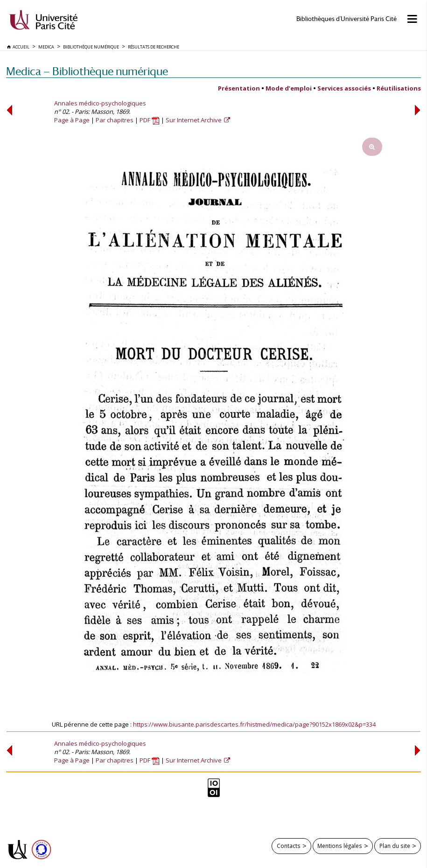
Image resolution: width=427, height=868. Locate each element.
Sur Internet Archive (194, 120)
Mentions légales (340, 846)
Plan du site (395, 846)
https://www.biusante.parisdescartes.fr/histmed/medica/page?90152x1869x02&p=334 (254, 724)
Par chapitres (115, 120)
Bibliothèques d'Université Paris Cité (346, 19)
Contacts (289, 846)
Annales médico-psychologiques (100, 103)
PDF (150, 120)
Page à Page (72, 120)
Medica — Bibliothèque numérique (87, 71)
